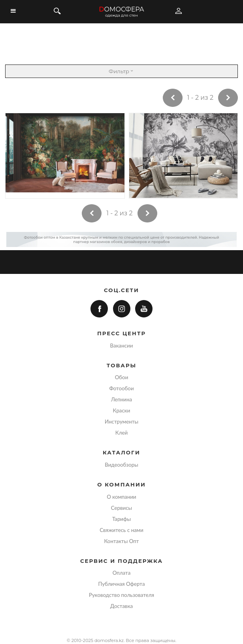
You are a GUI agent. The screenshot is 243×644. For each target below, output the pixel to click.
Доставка (121, 606)
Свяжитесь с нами (121, 530)
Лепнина (121, 399)
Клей (121, 433)
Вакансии (122, 346)
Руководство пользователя (121, 595)
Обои (122, 377)
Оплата (122, 573)
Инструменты (121, 422)
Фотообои (121, 388)
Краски (122, 410)
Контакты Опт (121, 541)
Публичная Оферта (121, 584)
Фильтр (121, 71)
